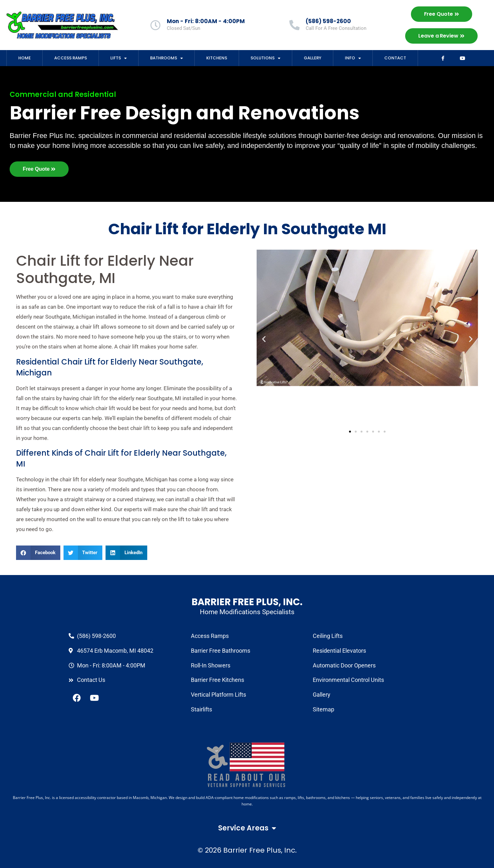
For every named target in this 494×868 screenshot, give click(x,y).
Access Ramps (71, 58)
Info (353, 58)
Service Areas (247, 828)
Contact (395, 58)
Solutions (265, 58)
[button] (38, 553)
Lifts (119, 58)
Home (25, 58)
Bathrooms (166, 58)
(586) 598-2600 (328, 21)
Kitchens (217, 58)
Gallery (313, 58)
